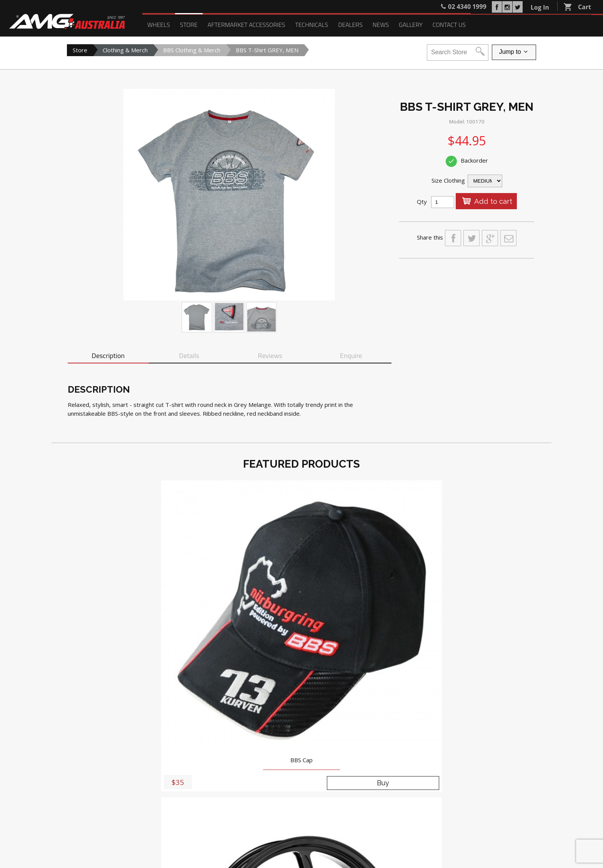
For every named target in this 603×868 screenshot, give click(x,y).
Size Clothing (448, 180)
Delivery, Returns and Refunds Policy (498, 845)
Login (138, 805)
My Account (82, 805)
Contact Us (449, 25)
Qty (422, 202)
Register (114, 805)
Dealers (350, 25)
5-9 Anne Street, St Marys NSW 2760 (272, 726)
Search (160, 805)
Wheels (159, 25)
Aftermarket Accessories (247, 25)
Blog (240, 775)
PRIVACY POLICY (477, 826)
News (381, 25)
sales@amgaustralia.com (273, 743)
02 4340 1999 (262, 735)
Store (189, 25)
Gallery (411, 25)
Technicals (311, 25)
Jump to (514, 52)
